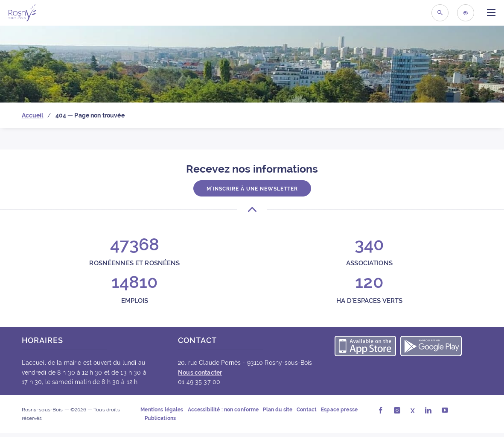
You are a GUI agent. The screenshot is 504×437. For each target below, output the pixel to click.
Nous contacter (200, 372)
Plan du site (278, 410)
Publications (160, 418)
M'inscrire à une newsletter (252, 189)
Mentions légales (162, 410)
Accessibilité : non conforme (223, 410)
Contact (307, 410)
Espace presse (339, 410)
